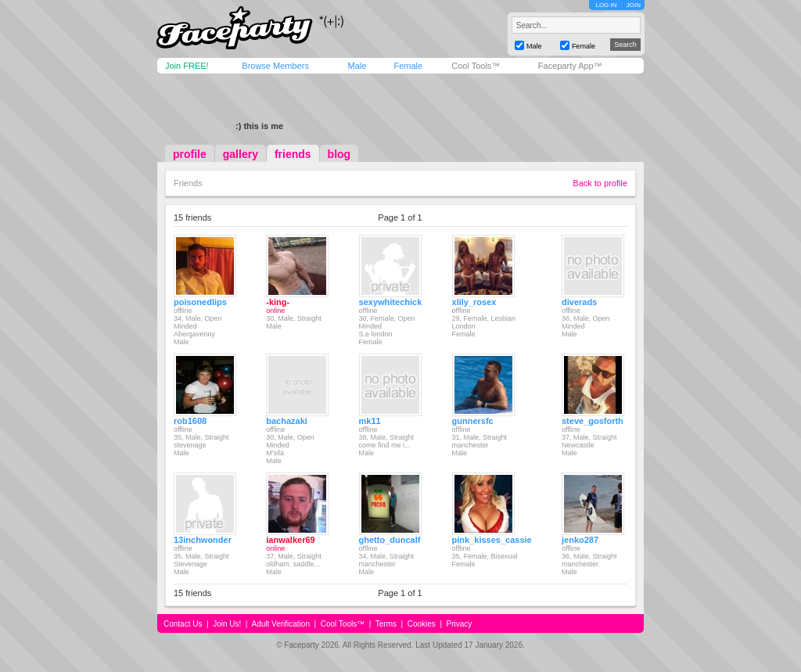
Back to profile (600, 183)
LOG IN (606, 5)
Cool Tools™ (476, 66)
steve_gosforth (593, 421)
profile (190, 154)
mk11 (370, 421)
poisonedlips (200, 302)
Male (357, 66)
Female (408, 66)
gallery (241, 154)
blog (339, 154)
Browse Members (275, 66)
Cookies (422, 624)
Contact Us (183, 624)
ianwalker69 (290, 540)
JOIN (634, 5)
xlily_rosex (474, 302)
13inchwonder (203, 540)
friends (293, 154)
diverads (579, 302)
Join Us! (227, 624)
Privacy (460, 624)
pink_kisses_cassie (492, 540)
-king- (278, 302)
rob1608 (190, 421)
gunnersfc (473, 421)
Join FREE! (187, 66)
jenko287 (580, 540)
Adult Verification (280, 624)
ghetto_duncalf (390, 540)
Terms (386, 624)
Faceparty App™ (570, 66)
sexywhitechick (391, 302)
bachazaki (287, 421)
